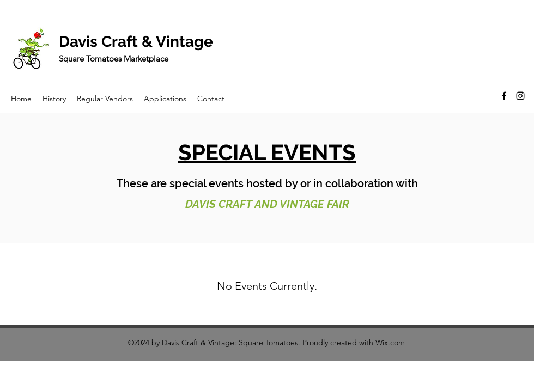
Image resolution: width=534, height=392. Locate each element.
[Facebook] (504, 96)
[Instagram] (520, 96)
